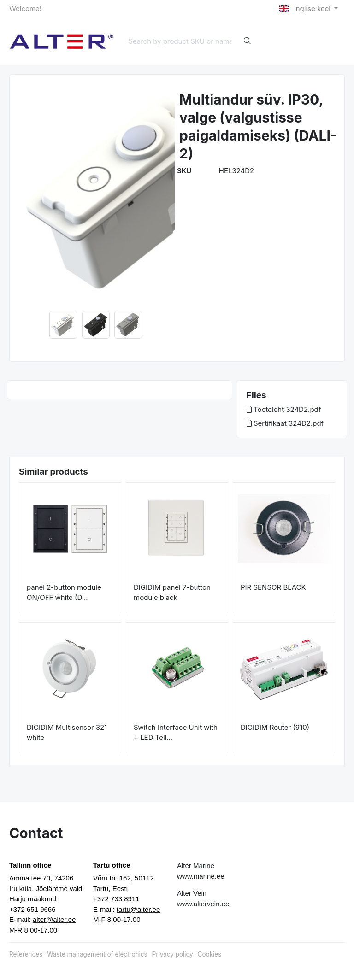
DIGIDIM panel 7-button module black (172, 593)
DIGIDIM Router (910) (275, 727)
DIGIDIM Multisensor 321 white (67, 733)
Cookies (210, 954)
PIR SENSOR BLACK (273, 587)
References (26, 954)
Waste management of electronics (97, 954)
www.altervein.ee (203, 904)
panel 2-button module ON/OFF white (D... (64, 593)
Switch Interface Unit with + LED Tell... (176, 733)
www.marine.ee (201, 876)
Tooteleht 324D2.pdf (284, 409)
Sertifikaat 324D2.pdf (285, 423)
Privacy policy (173, 954)
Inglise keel (306, 9)
